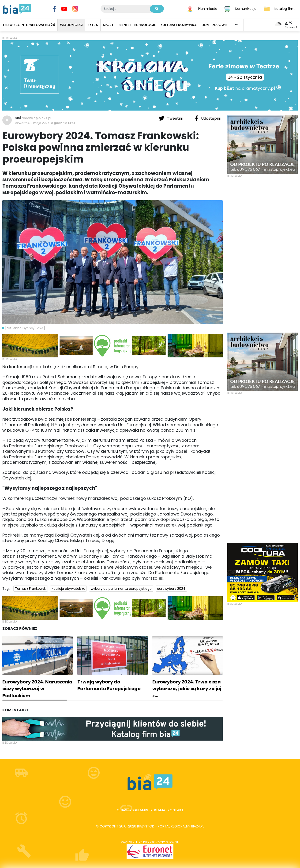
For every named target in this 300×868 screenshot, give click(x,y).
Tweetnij (171, 118)
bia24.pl (198, 826)
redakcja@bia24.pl (36, 118)
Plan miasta (208, 8)
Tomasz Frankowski (31, 589)
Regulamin (139, 810)
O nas (122, 810)
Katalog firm (285, 8)
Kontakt (176, 810)
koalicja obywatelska (69, 589)
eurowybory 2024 (171, 589)
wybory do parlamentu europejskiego (121, 589)
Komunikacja (246, 8)
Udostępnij (208, 118)
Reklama (158, 810)
